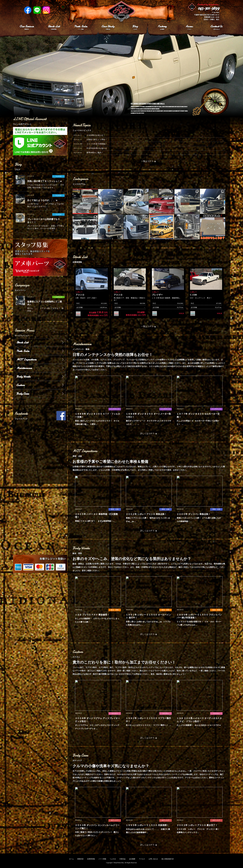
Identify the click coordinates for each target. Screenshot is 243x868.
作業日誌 (123, 859)
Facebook (28, 10)
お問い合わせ (153, 859)
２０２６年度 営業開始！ (97, 144)
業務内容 (80, 859)
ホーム (71, 859)
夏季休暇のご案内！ (95, 153)
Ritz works (122, 12)
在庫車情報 (91, 859)
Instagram (46, 10)
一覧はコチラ (149, 161)
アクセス (142, 859)
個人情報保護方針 (168, 859)
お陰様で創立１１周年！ (97, 140)
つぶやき (113, 859)
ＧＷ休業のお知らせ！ (96, 135)
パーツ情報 (102, 859)
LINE (37, 10)
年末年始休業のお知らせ (97, 148)
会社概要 (132, 859)
